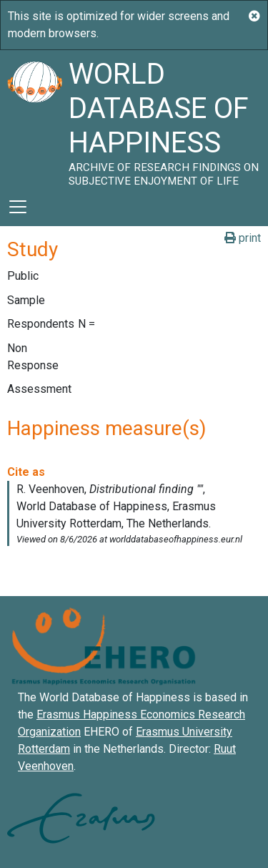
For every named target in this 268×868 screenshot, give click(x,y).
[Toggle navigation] (18, 207)
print (243, 238)
